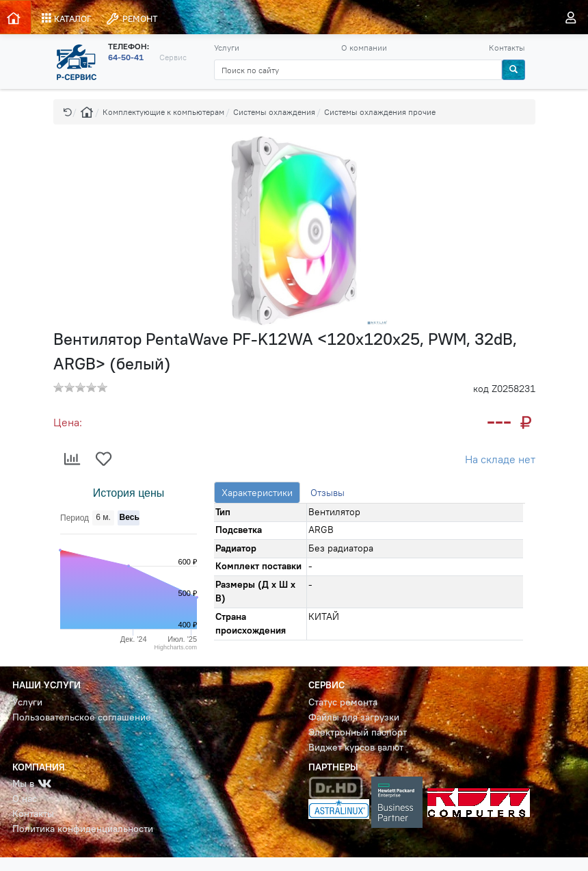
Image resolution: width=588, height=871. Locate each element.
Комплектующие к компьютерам (163, 112)
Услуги (227, 48)
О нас (25, 799)
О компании (364, 48)
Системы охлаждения (274, 112)
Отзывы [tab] (328, 493)
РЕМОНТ (131, 19)
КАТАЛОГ (67, 18)
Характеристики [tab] (257, 493)
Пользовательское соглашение (82, 717)
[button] (68, 112)
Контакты (507, 48)
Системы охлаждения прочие (380, 112)
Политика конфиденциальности (83, 829)
